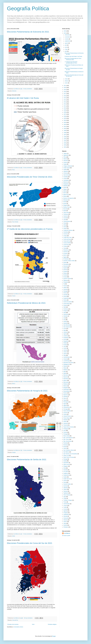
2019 (65, 90)
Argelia (65, 170)
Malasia (65, 366)
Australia (65, 177)
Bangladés (66, 184)
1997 (65, 135)
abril (66, 51)
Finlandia (66, 282)
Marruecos (66, 375)
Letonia (65, 350)
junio (66, 47)
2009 (65, 110)
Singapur (66, 466)
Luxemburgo (66, 361)
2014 (65, 100)
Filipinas (65, 280)
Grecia (65, 296)
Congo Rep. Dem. (68, 237)
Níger (65, 404)
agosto (67, 43)
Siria (64, 468)
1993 (65, 143)
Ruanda (65, 443)
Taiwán (65, 489)
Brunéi (65, 204)
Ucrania (65, 509)
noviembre (68, 37)
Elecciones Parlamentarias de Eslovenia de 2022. (28, 32)
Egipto (65, 257)
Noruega (65, 409)
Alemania (66, 161)
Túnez (65, 502)
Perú (65, 430)
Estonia (65, 270)
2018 (65, 92)
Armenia (65, 173)
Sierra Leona (66, 464)
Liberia (65, 354)
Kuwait (65, 345)
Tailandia (65, 488)
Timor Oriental (15, 222)
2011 (65, 106)
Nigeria (65, 405)
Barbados (66, 186)
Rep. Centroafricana (68, 438)
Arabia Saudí (66, 168)
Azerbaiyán (66, 180)
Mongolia (66, 388)
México (14, 384)
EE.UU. (65, 255)
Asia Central (66, 175)
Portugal (65, 434)
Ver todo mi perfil (66, 536)
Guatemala (66, 298)
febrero (67, 81)
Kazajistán (66, 338)
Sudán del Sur (67, 479)
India (65, 313)
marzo (67, 79)
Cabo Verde (66, 212)
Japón (65, 334)
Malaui (65, 368)
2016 (65, 96)
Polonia (65, 432)
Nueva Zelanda (67, 411)
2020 (65, 88)
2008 (65, 112)
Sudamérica (66, 475)
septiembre (68, 41)
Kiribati (65, 343)
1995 (65, 139)
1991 (65, 147)
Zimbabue (66, 527)
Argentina (66, 171)
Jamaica (65, 332)
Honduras (66, 309)
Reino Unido (66, 436)
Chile (65, 225)
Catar (65, 220)
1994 (65, 141)
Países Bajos (66, 418)
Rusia (13, 170)
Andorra (65, 162)
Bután (65, 211)
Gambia (65, 289)
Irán (64, 320)
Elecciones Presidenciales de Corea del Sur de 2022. (30, 543)
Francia (14, 296)
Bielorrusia (66, 195)
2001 (65, 127)
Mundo (65, 393)
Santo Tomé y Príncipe (69, 457)
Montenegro (66, 389)
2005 (65, 118)
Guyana (65, 305)
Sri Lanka (66, 472)
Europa (65, 277)
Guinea (65, 300)
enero (66, 83)
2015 (65, 98)
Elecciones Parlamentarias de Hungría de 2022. (27, 391)
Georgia (65, 291)
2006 (65, 116)
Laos (65, 346)
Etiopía (65, 273)
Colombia (66, 232)
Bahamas (66, 182)
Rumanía (66, 445)
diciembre (67, 35)
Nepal (65, 400)
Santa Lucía (66, 456)
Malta (65, 373)
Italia (65, 330)
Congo (65, 236)
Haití (65, 307)
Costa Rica (66, 245)
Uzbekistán (66, 515)
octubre (67, 39)
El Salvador (66, 259)
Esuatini (65, 271)
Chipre (65, 229)
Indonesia (66, 314)
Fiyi (64, 284)
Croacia (65, 246)
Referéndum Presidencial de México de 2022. (26, 303)
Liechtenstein (67, 357)
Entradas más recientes (13, 624)
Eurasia (65, 275)
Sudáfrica (66, 473)
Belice (65, 191)
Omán (65, 414)
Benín (65, 193)
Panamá (65, 425)
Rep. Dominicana (67, 441)
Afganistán (66, 155)
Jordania (65, 336)
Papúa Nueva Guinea (68, 427)
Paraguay (66, 429)
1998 (65, 133)
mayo (66, 49)
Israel (65, 329)
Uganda (65, 511)
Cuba (65, 248)
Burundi (65, 209)
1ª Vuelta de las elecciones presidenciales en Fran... (71, 62)
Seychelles (66, 463)
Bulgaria (65, 205)
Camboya (66, 214)
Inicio (33, 624)
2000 (65, 129)
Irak (64, 318)
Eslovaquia (66, 264)
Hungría (14, 452)
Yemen (65, 522)
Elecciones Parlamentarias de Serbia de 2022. (27, 460)
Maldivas (65, 370)
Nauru (65, 398)
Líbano (65, 352)
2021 (65, 86)
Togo (65, 497)
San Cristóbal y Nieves (69, 450)
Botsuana (66, 200)
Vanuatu (65, 516)
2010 (65, 108)
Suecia (65, 481)
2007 (65, 114)
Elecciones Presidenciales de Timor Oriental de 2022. (30, 177)
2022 (65, 33)
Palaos (65, 422)
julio (66, 45)
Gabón (65, 288)
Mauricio (65, 377)
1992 (65, 145)
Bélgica (65, 189)
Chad (65, 223)
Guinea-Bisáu (67, 304)
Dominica (66, 252)
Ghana (65, 293)
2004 (65, 120)
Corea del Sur (15, 620)
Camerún (66, 216)
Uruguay (65, 513)
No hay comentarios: (28, 89)
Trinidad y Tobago (68, 500)
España (65, 268)
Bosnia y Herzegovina (69, 198)
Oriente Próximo (67, 416)
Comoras (66, 234)
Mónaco (65, 386)
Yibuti (65, 523)
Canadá (65, 218)
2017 (65, 94)
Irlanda (65, 322)
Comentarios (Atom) (18, 627)
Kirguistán (66, 341)
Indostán (65, 316)
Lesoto (65, 348)
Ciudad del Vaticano (68, 230)
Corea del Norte (67, 239)
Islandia (65, 323)
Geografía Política (28, 8)
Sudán (65, 477)
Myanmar (66, 395)
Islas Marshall (67, 325)
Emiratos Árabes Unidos (69, 261)
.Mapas (65, 153)
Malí (64, 372)
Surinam (65, 486)
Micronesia (66, 382)
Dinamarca (66, 250)
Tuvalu (65, 507)
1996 (65, 137)
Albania (65, 159)
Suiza (65, 482)
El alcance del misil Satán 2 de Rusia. (23, 98)
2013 (65, 102)
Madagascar (66, 364)
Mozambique (66, 391)
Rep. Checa (66, 439)
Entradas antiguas (52, 624)
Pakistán (65, 420)
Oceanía (65, 413)
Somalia (65, 470)
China (65, 227)
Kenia (65, 339)
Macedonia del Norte (68, 363)
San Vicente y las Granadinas (70, 454)
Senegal (65, 459)
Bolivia (65, 196)
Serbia (14, 536)
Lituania (65, 359)
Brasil (65, 202)
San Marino (66, 452)
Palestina (66, 423)
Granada (65, 295)
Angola (65, 164)
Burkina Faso (67, 207)
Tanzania (66, 491)
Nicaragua (66, 402)
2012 (65, 104)
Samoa (65, 448)
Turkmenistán (67, 504)
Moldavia (66, 384)
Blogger (54, 636)
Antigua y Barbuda (68, 166)
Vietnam (65, 520)
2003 (65, 122)
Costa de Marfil (67, 243)
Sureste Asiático (67, 484)
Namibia (65, 397)
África (65, 157)
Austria (65, 178)
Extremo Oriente (67, 279)
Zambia (65, 525)
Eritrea (65, 263)
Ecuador (65, 254)
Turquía (65, 506)
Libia (65, 355)
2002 (65, 124)
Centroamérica (67, 221)
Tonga (65, 498)
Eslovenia (14, 91)
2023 (65, 31)
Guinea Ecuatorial (68, 302)
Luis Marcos (67, 533)
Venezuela (66, 518)
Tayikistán (66, 493)
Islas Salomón (67, 327)
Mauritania (66, 379)
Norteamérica (67, 407)
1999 (65, 131)
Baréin (65, 187)
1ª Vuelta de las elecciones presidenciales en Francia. (30, 229)
